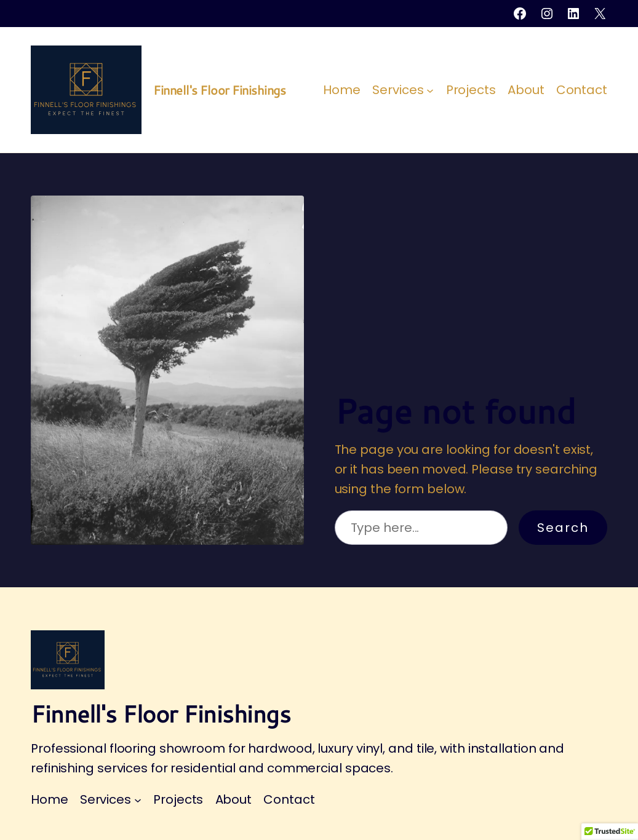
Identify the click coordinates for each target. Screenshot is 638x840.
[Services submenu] (430, 90)
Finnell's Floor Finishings (219, 90)
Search (563, 528)
